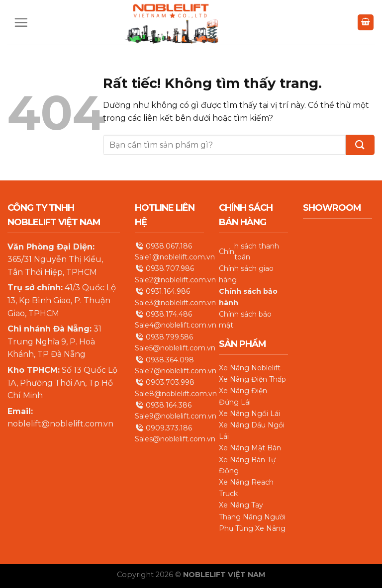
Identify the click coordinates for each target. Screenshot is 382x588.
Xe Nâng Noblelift (250, 367)
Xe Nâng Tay (241, 505)
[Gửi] (360, 145)
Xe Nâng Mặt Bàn (250, 448)
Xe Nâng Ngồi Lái (249, 414)
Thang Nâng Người (252, 516)
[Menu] (21, 22)
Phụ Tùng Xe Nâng (252, 528)
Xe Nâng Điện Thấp (252, 379)
